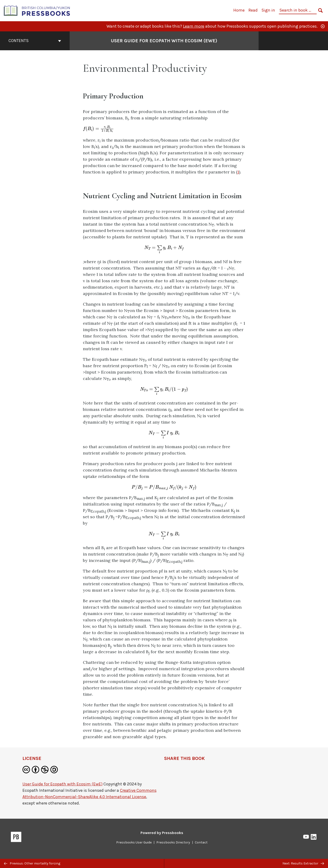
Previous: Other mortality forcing (32, 863)
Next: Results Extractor (303, 863)
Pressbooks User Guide (134, 842)
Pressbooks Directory (173, 842)
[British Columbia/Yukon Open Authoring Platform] (37, 10)
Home (239, 10)
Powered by (162, 833)
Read (253, 10)
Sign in (268, 10)
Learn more (194, 26)
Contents (35, 41)
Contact (201, 842)
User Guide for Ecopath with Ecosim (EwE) (62, 784)
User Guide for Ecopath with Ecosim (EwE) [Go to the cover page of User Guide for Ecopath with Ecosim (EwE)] (164, 41)
